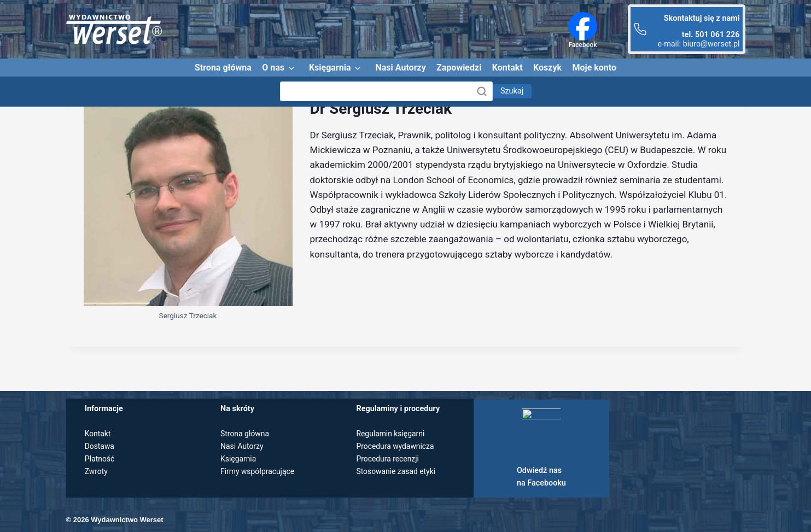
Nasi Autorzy (400, 68)
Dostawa (100, 446)
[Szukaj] (386, 91)
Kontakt (507, 68)
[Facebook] (582, 26)
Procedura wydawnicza (396, 446)
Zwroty (97, 472)
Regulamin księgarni (392, 434)
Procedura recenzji (389, 459)
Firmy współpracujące (259, 472)
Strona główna (223, 68)
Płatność (100, 459)
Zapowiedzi (459, 68)
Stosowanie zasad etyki (397, 472)
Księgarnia (330, 68)
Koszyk (547, 68)
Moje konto (594, 68)
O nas (273, 68)
